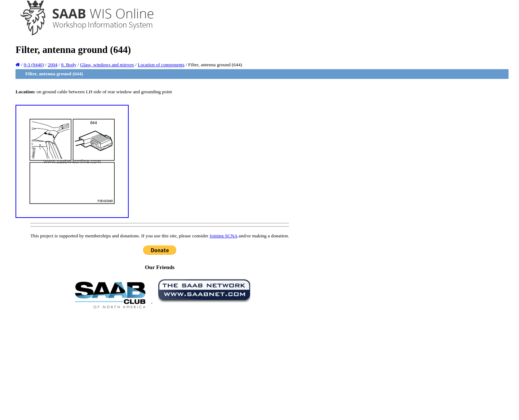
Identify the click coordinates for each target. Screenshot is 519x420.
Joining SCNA (223, 236)
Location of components (161, 65)
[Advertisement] (160, 364)
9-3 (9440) (34, 65)
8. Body (69, 65)
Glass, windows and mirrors (107, 65)
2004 (53, 65)
